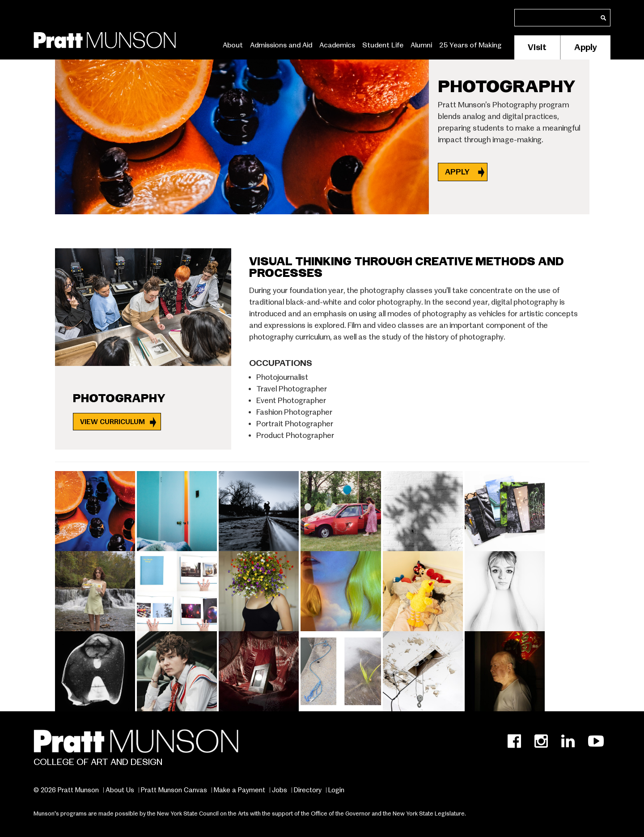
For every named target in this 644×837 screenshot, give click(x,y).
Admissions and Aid (281, 45)
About (233, 45)
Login (336, 790)
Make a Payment (239, 790)
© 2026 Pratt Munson (66, 790)
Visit (537, 47)
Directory (308, 790)
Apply (586, 47)
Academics (337, 45)
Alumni (421, 45)
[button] (96, 509)
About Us (120, 790)
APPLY (458, 172)
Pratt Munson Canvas (174, 790)
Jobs (280, 790)
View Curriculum (112, 422)
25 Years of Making (470, 45)
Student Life (383, 45)
